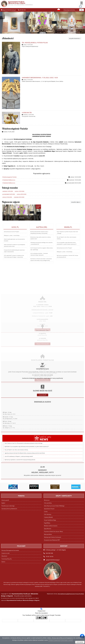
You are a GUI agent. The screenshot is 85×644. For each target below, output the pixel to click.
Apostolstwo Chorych (50, 508)
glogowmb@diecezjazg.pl (9, 10)
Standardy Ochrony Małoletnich (10, 508)
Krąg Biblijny (47, 522)
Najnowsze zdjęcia (11, 201)
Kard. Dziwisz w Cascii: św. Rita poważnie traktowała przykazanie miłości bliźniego (24, 470)
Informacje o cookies (67, 640)
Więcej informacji (42, 347)
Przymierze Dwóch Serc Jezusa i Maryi (54, 531)
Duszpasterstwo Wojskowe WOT (53, 540)
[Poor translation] (44, 617)
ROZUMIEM (80, 642)
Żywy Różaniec (48, 528)
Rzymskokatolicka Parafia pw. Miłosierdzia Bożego (17, 4)
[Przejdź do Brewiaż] (73, 486)
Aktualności (8, 38)
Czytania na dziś (6, 553)
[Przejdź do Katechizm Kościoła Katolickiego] (10, 486)
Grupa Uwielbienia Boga (50, 520)
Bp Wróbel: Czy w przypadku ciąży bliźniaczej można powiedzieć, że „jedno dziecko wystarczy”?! (27, 473)
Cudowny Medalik (49, 517)
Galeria (3, 561)
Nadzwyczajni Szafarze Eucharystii (53, 537)
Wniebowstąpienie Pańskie (15, 129)
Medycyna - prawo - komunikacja (12, 235)
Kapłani (3, 503)
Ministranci (47, 500)
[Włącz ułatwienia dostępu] (75, 3)
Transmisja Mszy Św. (7, 558)
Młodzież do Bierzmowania (51, 525)
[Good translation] (39, 617)
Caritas (46, 511)
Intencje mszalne (10, 187)
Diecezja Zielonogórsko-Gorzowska (11, 550)
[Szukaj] (82, 10)
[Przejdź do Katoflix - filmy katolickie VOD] (52, 486)
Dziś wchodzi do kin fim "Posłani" (12, 231)
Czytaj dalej (43, 408)
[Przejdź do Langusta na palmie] (31, 486)
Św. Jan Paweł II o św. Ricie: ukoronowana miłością (16, 476)
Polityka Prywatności (54, 640)
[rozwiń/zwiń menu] (82, 3)
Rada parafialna (48, 534)
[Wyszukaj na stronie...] (70, 10)
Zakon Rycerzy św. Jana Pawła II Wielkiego (55, 505)
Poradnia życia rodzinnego (8, 505)
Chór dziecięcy (48, 514)
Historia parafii (5, 500)
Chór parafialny (48, 503)
